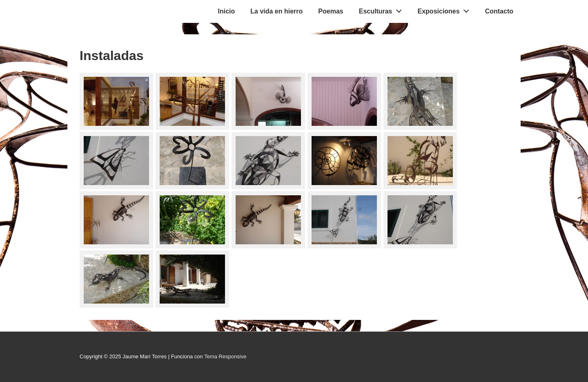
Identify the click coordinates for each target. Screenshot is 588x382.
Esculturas (383, 9)
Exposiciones (446, 9)
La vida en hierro (276, 11)
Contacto (499, 11)
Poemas (331, 11)
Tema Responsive (225, 356)
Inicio (227, 11)
